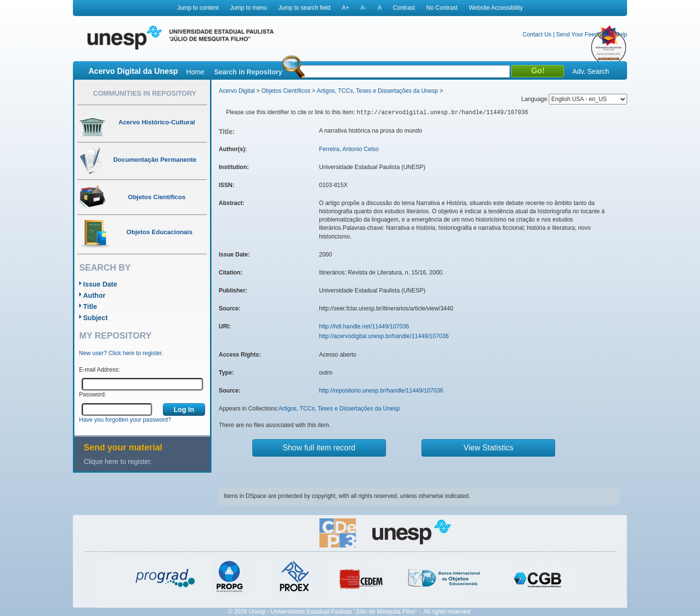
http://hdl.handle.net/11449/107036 (364, 326)
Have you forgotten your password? (125, 420)
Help (621, 34)
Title (90, 307)
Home (195, 72)
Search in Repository (248, 72)
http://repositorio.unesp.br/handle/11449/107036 (381, 391)
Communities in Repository (144, 93)
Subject (96, 318)
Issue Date (100, 284)
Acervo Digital (237, 91)
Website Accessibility (496, 8)
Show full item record (319, 448)
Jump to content (198, 8)
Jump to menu (248, 8)
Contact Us (537, 34)
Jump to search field (305, 8)
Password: (93, 394)
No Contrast (442, 8)
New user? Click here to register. (121, 353)
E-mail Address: (100, 370)
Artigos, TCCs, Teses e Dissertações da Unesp (377, 91)
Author (94, 295)
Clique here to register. (118, 462)
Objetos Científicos (286, 91)
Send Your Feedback (583, 34)
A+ (345, 8)
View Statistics (489, 448)
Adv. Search (590, 71)
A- (364, 8)
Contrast (404, 8)
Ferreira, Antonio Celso (349, 149)
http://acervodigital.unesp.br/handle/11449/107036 (384, 336)
